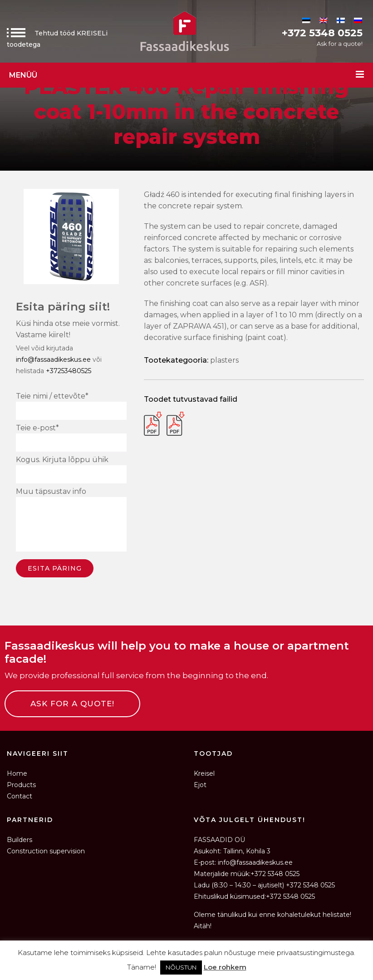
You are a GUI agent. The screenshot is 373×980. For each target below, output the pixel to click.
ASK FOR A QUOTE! (72, 704)
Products (21, 785)
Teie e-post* (71, 438)
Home (17, 773)
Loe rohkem (225, 967)
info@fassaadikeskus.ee (53, 359)
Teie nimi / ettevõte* (71, 406)
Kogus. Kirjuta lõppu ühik (71, 469)
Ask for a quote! (340, 44)
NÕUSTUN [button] (181, 967)
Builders (20, 840)
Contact (20, 796)
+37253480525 (69, 371)
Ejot (200, 785)
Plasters (224, 360)
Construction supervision (46, 851)
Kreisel (204, 773)
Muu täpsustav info (71, 521)
